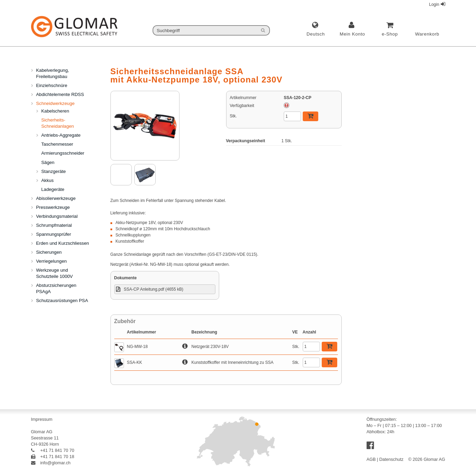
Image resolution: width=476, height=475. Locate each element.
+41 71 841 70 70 (53, 450)
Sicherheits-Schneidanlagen (58, 123)
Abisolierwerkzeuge (56, 198)
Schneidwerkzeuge (56, 103)
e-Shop (390, 34)
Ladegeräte (53, 189)
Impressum (42, 419)
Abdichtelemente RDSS (60, 94)
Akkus (48, 180)
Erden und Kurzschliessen (63, 243)
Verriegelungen (52, 261)
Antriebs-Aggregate (61, 135)
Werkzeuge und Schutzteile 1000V (55, 273)
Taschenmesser (57, 144)
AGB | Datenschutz (385, 459)
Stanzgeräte (54, 171)
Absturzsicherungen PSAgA (56, 288)
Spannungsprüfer (54, 234)
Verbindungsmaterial (57, 216)
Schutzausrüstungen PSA (62, 300)
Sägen (48, 162)
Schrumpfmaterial (54, 225)
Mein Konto (352, 34)
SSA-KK (135, 362)
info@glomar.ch (51, 463)
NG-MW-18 (137, 347)
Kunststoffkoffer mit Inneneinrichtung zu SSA (233, 362)
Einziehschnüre (52, 85)
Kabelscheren (55, 111)
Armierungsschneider (63, 153)
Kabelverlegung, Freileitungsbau (53, 73)
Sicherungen (49, 252)
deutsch (316, 34)
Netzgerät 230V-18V (210, 347)
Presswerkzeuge (53, 207)
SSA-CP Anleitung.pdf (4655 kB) (154, 289)
